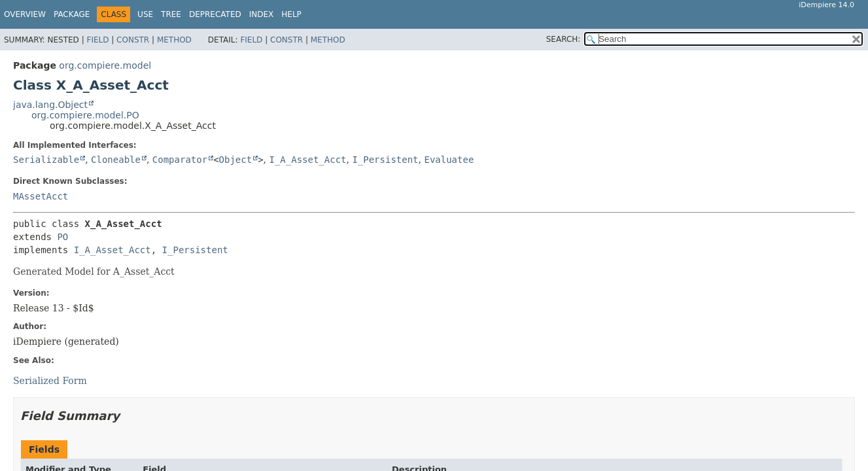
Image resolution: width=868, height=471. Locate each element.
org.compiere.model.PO (85, 115)
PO (62, 237)
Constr (133, 40)
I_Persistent (385, 160)
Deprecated (215, 14)
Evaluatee (449, 160)
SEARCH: (564, 39)
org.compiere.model (105, 65)
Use (145, 14)
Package (72, 14)
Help (291, 14)
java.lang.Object (50, 105)
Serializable (46, 160)
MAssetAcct (41, 196)
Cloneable (116, 160)
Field (97, 40)
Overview (25, 14)
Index (262, 14)
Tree (171, 14)
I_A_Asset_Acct (307, 160)
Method (174, 40)
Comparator (180, 160)
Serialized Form (50, 381)
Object (236, 160)
